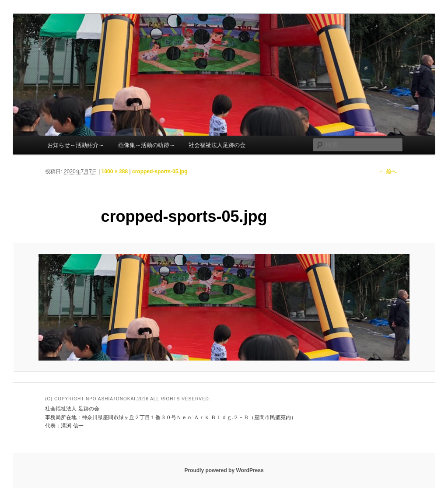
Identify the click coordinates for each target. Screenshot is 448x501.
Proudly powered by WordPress (224, 470)
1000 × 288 (115, 172)
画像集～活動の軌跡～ (147, 145)
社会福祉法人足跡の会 (217, 145)
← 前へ (387, 172)
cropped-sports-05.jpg (160, 172)
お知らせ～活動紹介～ (76, 145)
